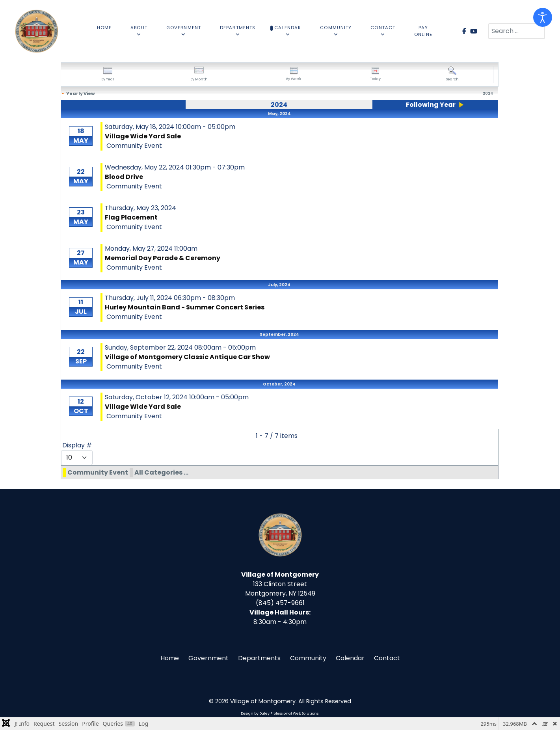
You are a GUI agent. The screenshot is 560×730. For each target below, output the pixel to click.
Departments (259, 658)
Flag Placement (131, 217)
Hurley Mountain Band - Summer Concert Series (185, 307)
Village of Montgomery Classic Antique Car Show (187, 357)
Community (308, 658)
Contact (387, 658)
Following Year (431, 105)
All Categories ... (161, 472)
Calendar (350, 658)
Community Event (98, 472)
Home (170, 658)
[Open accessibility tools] (543, 17)
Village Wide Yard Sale (143, 136)
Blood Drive (124, 177)
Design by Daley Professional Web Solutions (280, 713)
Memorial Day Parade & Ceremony (163, 258)
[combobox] (517, 31)
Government (208, 658)
